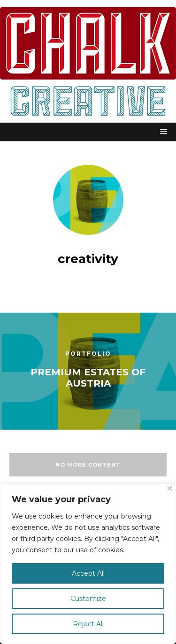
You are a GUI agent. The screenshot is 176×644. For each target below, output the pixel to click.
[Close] (170, 488)
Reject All (88, 624)
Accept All (88, 573)
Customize (88, 599)
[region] (88, 564)
